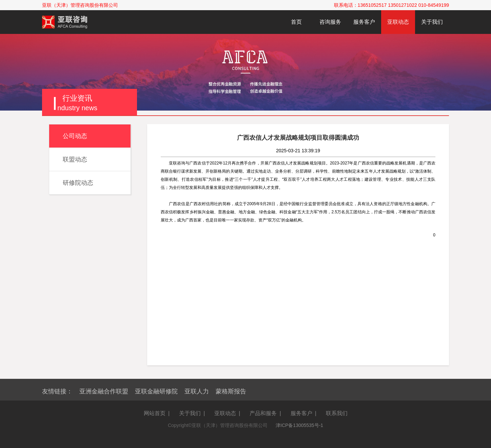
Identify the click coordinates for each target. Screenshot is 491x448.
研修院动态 (78, 183)
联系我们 (337, 413)
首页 (296, 22)
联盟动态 (75, 159)
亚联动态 (398, 22)
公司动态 (75, 136)
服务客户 (364, 22)
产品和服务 (263, 413)
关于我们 (432, 22)
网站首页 (155, 413)
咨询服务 (330, 22)
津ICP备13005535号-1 (299, 425)
